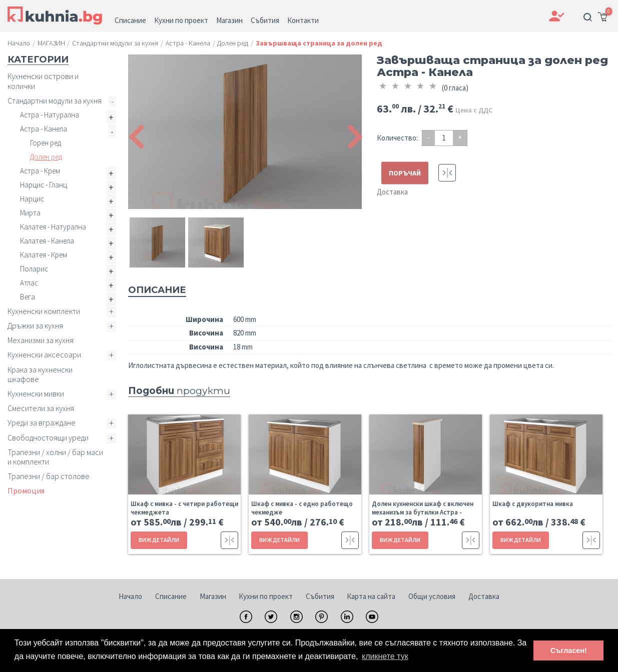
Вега (28, 297)
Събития (320, 596)
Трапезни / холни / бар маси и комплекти (55, 457)
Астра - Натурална (50, 115)
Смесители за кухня (41, 408)
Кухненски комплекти (44, 311)
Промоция (26, 490)
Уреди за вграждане (42, 422)
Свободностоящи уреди (48, 437)
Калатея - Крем (44, 255)
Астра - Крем (40, 171)
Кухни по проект (266, 596)
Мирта (30, 213)
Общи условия (432, 596)
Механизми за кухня (41, 340)
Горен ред (46, 143)
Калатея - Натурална (53, 227)
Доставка (392, 192)
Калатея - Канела (47, 241)
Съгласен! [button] (569, 650)
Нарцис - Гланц (44, 185)
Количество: (397, 138)
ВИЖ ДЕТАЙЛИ (159, 540)
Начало (130, 596)
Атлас (29, 283)
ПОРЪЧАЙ (405, 173)
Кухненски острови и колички (43, 81)
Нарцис (32, 199)
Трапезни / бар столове (49, 476)
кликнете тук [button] (385, 656)
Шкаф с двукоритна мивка (533, 504)
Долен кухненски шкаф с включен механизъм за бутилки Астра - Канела (423, 512)
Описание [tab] (157, 290)
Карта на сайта (371, 596)
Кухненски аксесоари (44, 354)
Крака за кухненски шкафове (40, 374)
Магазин (213, 596)
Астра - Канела (44, 129)
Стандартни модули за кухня (55, 100)
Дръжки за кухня (35, 325)
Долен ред (46, 157)
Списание (171, 596)
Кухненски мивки (36, 393)
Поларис (34, 269)
